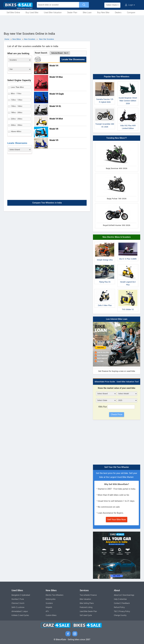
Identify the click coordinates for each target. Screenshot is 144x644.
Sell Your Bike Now (117, 520)
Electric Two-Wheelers (54, 595)
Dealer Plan (72, 13)
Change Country (120, 615)
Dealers (118, 13)
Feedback (126, 603)
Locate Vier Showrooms (73, 59)
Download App (128, 595)
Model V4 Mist (56, 119)
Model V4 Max (56, 77)
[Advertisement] (72, 23)
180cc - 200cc (17, 113)
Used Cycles (24, 615)
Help (116, 599)
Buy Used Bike (32, 13)
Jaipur (25, 611)
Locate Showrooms (17, 143)
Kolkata (14, 615)
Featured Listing (86, 607)
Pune (22, 599)
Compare (131, 13)
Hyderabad (26, 595)
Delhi (13, 607)
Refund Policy (119, 607)
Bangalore (16, 595)
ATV (47, 611)
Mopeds (49, 607)
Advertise (123, 599)
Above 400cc (16, 131)
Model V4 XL (55, 106)
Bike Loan (87, 13)
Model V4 (54, 66)
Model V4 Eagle (57, 94)
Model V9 (54, 140)
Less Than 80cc (17, 87)
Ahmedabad (16, 611)
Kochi (22, 603)
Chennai (15, 603)
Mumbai (15, 599)
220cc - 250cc (17, 119)
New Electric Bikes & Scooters (117, 237)
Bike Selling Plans (87, 603)
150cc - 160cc (17, 106)
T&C (116, 611)
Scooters (49, 603)
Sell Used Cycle (86, 615)
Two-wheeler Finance (88, 595)
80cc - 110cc (16, 94)
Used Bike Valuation (53, 13)
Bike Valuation (85, 599)
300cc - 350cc (17, 125)
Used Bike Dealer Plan (88, 611)
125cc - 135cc (17, 100)
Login (130, 5)
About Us (117, 595)
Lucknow (21, 607)
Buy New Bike (103, 13)
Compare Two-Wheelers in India (47, 203)
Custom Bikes (51, 615)
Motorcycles (51, 599)
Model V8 (54, 129)
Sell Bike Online (13, 13)
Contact (117, 603)
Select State (112, 5)
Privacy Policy (124, 611)
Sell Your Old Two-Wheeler (117, 467)
